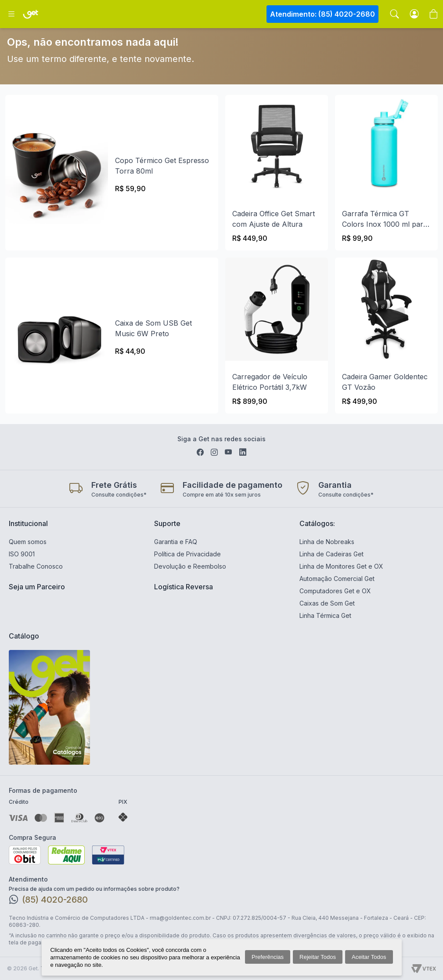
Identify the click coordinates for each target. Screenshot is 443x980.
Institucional (28, 523)
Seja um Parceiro (37, 587)
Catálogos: (317, 523)
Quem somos (28, 542)
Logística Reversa (184, 587)
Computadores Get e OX (335, 591)
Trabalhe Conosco (36, 566)
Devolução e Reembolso (190, 566)
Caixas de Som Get (327, 603)
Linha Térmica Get (325, 615)
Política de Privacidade (187, 554)
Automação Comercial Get (337, 579)
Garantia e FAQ (176, 542)
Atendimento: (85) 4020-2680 (322, 14)
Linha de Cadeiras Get (331, 554)
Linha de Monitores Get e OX (341, 566)
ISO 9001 (22, 554)
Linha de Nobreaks (327, 542)
